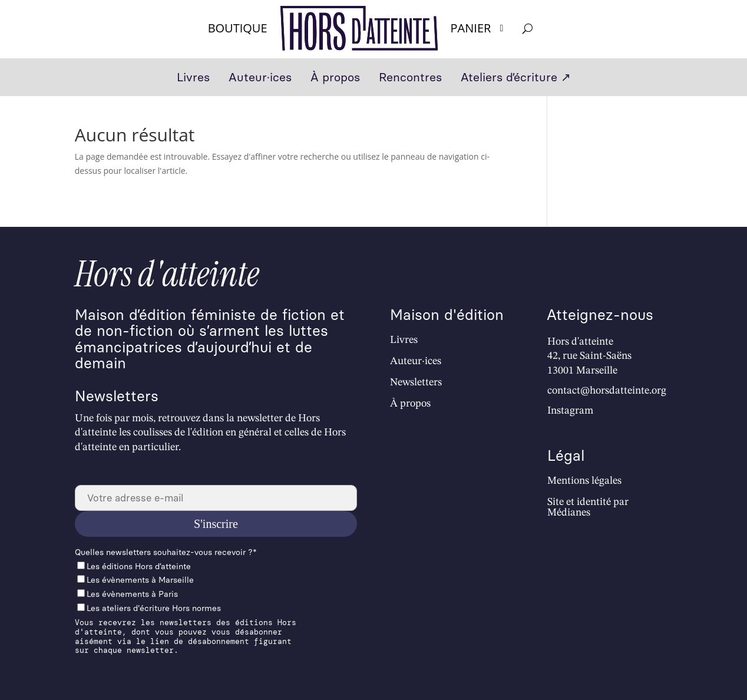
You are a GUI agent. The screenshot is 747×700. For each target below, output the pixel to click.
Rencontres (410, 79)
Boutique (238, 28)
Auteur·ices (260, 79)
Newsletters (416, 382)
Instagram (570, 411)
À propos (335, 79)
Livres (193, 79)
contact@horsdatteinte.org (607, 391)
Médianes (569, 513)
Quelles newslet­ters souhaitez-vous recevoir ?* (166, 552)
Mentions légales (584, 481)
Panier (479, 28)
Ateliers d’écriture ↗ (516, 79)
